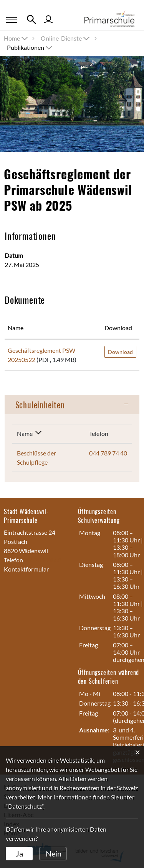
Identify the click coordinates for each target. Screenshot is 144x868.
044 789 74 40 (108, 453)
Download (120, 352)
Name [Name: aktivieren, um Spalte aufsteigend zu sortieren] (16, 328)
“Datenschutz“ (25, 806)
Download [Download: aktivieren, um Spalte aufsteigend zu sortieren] (118, 328)
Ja (19, 853)
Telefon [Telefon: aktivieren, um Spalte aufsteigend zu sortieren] (99, 433)
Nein (54, 853)
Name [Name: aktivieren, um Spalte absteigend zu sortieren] (25, 433)
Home (12, 38)
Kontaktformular (26, 569)
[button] (66, 38)
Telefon (13, 560)
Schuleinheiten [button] (40, 405)
